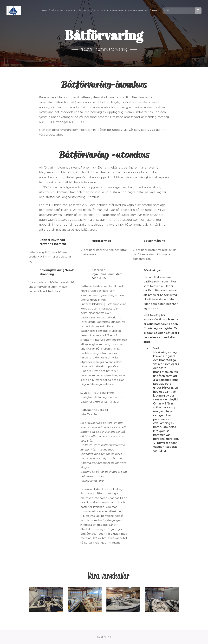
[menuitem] (45, 11)
